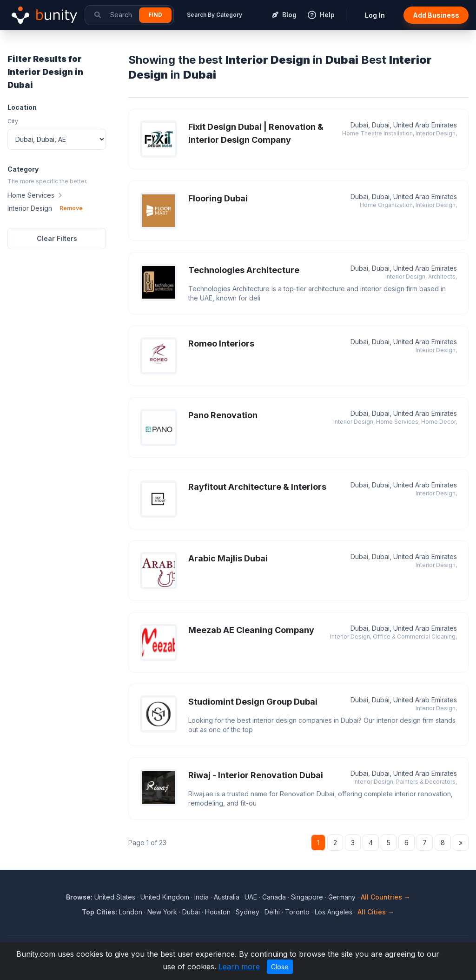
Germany (342, 897)
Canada (274, 897)
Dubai (191, 912)
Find (155, 15)
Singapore (307, 897)
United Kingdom (165, 897)
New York (162, 912)
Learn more (239, 967)
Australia (227, 897)
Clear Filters (57, 238)
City (13, 121)
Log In (375, 15)
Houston (218, 912)
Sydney (248, 912)
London (131, 912)
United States (115, 897)
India (202, 897)
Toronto (297, 912)
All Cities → (376, 912)
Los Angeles (334, 912)
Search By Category (215, 15)
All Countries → (386, 897)
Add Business (436, 15)
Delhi (272, 912)
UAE (251, 897)
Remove (71, 208)
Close (280, 967)
